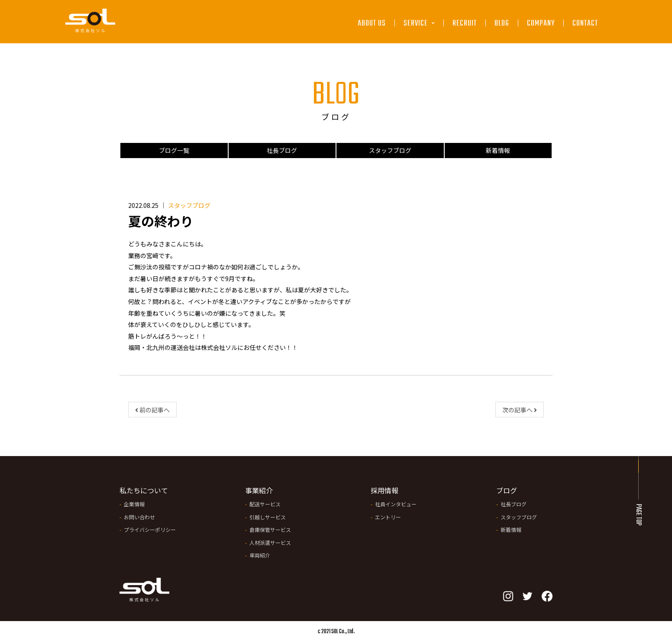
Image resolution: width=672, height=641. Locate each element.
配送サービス (265, 504)
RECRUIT (465, 24)
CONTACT (585, 24)
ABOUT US (372, 24)
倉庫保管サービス (270, 529)
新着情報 (498, 150)
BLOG (502, 24)
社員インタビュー (396, 504)
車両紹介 (260, 555)
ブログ (507, 490)
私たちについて (144, 490)
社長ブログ (282, 150)
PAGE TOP (638, 515)
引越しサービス (268, 517)
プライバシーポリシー (150, 529)
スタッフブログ (390, 150)
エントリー (388, 517)
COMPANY (541, 24)
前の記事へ (152, 413)
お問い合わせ (139, 517)
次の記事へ (520, 413)
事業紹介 (259, 490)
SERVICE (419, 24)
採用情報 (384, 490)
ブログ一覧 (174, 150)
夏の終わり (161, 221)
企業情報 (134, 504)
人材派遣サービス (270, 542)
